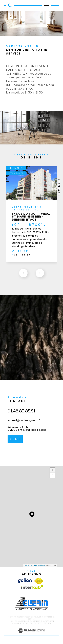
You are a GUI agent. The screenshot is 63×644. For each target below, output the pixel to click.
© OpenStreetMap (39, 565)
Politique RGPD (36, 623)
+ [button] (52, 470)
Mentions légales (45, 621)
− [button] (52, 475)
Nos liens (24, 623)
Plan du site (31, 621)
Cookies (47, 623)
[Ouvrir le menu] (47, 5)
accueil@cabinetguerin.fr (24, 424)
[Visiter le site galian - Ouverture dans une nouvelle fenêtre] (25, 581)
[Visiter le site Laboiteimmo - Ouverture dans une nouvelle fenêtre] (32, 634)
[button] (40, 277)
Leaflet (27, 565)
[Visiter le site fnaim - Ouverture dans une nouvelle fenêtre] (39, 581)
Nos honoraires (17, 621)
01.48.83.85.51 (21, 415)
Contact (59, 188)
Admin (15, 623)
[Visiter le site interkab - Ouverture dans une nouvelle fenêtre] (32, 588)
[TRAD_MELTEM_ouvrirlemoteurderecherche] (10, 5)
